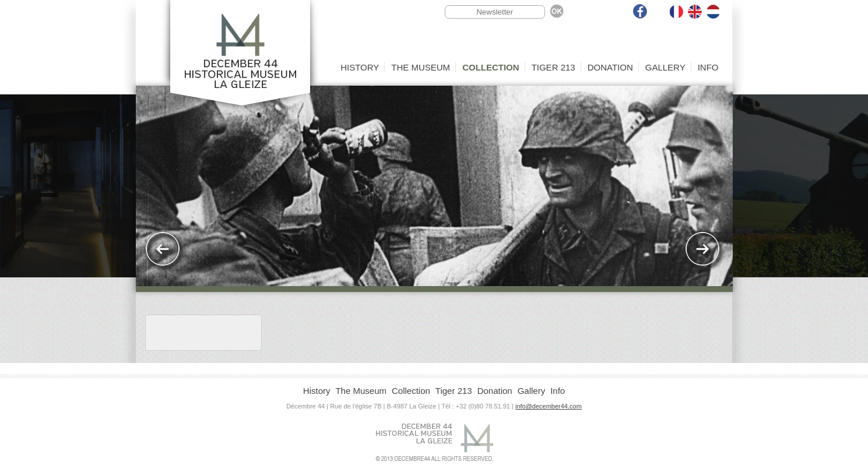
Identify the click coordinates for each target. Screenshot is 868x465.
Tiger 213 (554, 67)
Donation (610, 67)
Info (708, 67)
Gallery (665, 67)
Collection (491, 67)
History (360, 67)
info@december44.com (549, 406)
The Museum (421, 67)
